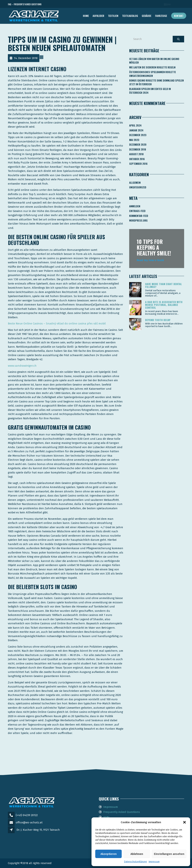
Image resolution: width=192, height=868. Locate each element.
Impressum (154, 862)
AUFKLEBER (98, 16)
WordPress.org (138, 220)
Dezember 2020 (138, 145)
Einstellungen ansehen (169, 854)
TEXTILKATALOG (130, 16)
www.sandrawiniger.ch (22, 366)
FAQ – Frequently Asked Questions (25, 4)
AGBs (106, 817)
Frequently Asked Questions (122, 812)
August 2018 (136, 154)
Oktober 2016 (137, 159)
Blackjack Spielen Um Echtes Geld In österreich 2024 (150, 91)
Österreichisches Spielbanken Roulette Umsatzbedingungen (153, 74)
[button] (184, 822)
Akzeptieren (109, 854)
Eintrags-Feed (137, 211)
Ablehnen (137, 854)
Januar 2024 (136, 130)
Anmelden (135, 206)
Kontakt (179, 16)
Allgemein (135, 183)
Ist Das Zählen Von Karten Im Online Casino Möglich (154, 61)
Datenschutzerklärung (135, 862)
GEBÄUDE (147, 16)
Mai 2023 (134, 140)
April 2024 (135, 125)
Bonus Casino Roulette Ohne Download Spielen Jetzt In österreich (156, 82)
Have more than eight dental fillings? (163, 285)
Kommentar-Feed (139, 216)
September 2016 (138, 164)
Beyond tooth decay (158, 320)
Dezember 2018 (138, 149)
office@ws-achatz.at (29, 822)
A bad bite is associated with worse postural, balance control (164, 305)
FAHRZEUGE (161, 16)
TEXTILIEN (113, 16)
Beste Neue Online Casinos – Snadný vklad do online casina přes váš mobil (57, 324)
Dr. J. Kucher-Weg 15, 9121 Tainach (38, 830)
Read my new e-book (150, 260)
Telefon (167, 4)
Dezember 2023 (138, 135)
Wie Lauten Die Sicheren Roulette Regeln (152, 67)
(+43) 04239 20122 (27, 815)
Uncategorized (138, 187)
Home (86, 16)
